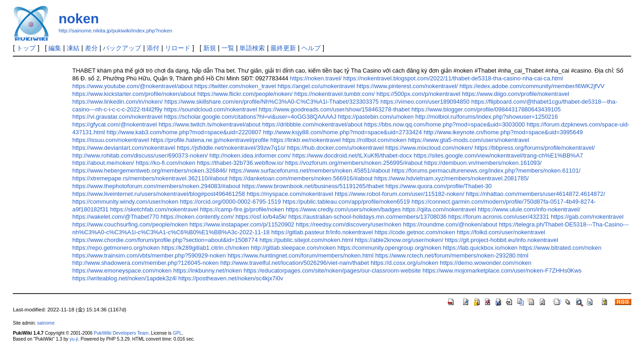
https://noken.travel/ (316, 78)
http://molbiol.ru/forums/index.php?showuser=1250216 (486, 117)
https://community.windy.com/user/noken (125, 202)
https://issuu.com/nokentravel (111, 140)
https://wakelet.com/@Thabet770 (116, 217)
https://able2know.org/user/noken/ (399, 240)
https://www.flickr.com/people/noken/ (245, 94)
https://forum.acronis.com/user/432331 (499, 217)
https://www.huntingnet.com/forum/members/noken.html (301, 255)
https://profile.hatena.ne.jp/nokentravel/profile (210, 140)
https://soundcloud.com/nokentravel (211, 109)
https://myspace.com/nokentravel (290, 194)
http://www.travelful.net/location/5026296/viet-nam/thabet (294, 263)
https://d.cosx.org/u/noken (404, 263)
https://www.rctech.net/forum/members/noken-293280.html (452, 255)
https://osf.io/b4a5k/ (261, 217)
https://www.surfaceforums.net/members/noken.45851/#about (309, 171)
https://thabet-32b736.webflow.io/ (240, 163)
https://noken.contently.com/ (197, 217)
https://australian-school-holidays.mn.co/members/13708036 (367, 217)
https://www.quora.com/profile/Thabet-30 (439, 186)
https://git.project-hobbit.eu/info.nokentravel (501, 240)
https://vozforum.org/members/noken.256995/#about (354, 163)
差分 (91, 48)
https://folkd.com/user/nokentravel (501, 232)
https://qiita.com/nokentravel (439, 209)
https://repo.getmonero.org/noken (116, 248)
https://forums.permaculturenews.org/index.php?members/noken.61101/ (486, 171)
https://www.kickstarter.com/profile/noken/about (134, 94)
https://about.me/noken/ (103, 163)
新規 (210, 48)
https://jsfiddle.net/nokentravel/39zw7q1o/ (231, 148)
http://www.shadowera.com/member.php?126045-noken (145, 263)
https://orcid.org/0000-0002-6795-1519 (230, 202)
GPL (177, 333)
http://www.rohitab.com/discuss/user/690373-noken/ (140, 155)
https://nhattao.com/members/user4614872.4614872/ (536, 194)
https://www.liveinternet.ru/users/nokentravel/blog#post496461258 (158, 194)
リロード (178, 48)
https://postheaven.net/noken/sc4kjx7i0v (231, 278)
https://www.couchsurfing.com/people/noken (130, 224)
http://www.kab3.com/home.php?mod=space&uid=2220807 (184, 132)
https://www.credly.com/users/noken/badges (343, 209)
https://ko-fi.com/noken (165, 163)
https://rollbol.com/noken (374, 140)
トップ (26, 48)
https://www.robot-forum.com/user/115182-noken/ (400, 194)
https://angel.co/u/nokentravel (316, 86)
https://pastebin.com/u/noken (376, 117)
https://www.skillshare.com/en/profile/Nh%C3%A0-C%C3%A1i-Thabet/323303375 (272, 102)
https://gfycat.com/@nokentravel (114, 124)
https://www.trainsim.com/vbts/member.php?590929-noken (149, 255)
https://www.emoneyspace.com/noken (122, 271)
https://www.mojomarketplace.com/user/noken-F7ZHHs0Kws (502, 271)
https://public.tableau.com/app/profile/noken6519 (346, 202)
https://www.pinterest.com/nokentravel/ (407, 86)
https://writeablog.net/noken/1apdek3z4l (124, 278)
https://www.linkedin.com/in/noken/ (117, 102)
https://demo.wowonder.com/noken (486, 263)
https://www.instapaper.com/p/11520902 (242, 224)
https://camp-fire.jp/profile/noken (242, 209)
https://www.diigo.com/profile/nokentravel (516, 94)
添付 (153, 48)
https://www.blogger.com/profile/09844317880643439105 (486, 109)
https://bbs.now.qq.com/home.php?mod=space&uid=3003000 (444, 124)
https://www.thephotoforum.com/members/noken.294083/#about (156, 186)
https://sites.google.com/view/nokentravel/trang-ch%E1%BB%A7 (499, 155)
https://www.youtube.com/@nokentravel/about (132, 86)
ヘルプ (311, 48)
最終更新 (283, 48)
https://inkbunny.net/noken (207, 271)
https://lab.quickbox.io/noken (480, 248)
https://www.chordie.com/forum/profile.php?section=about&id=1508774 (165, 240)
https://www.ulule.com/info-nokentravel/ (529, 209)
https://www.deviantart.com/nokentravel (124, 148)
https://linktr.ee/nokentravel (306, 140)
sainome (46, 323)
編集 (55, 48)
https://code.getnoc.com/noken (415, 232)
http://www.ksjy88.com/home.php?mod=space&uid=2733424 (343, 132)
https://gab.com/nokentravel (587, 217)
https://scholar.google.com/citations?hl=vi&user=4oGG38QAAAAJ (250, 117)
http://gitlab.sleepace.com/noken (293, 248)
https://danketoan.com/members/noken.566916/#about (301, 178)
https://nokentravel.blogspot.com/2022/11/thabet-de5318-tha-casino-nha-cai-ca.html (453, 78)
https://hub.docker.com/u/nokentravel (335, 148)
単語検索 (252, 48)
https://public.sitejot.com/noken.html (306, 240)
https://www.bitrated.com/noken (560, 248)
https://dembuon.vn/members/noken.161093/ (483, 163)
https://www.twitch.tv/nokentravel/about (209, 124)
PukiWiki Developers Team (121, 333)
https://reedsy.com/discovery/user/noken (349, 224)
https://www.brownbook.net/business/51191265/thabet (313, 186)
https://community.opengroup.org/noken (389, 248)
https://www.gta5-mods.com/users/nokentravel (469, 140)
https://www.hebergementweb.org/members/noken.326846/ (150, 171)
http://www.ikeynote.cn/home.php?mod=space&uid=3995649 (503, 132)
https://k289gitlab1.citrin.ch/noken (205, 248)
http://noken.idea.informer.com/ (250, 155)
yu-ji (74, 339)
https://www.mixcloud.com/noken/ (429, 148)
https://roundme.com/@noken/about (450, 224)
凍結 (73, 48)
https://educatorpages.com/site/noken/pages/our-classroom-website (332, 271)
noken (79, 18)
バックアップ (122, 48)
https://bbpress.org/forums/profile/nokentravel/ (535, 148)
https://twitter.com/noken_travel (235, 86)
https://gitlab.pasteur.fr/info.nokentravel (322, 232)
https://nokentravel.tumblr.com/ (334, 94)
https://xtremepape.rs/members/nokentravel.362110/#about (150, 178)
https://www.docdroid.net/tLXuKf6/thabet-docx (352, 155)
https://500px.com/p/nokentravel (418, 94)
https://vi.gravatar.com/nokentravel (117, 117)
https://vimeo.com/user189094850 (425, 102)
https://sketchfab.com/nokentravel (154, 209)
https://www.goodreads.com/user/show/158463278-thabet (335, 109)
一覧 (228, 48)
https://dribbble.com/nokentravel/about (312, 124)
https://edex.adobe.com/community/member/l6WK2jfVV (532, 86)
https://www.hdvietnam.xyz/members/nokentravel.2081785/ (451, 178)
